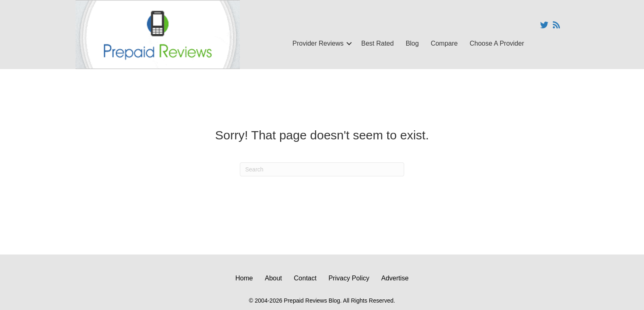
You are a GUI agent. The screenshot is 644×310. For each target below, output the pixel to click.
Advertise (395, 278)
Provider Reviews (318, 43)
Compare (444, 43)
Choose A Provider (497, 43)
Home (244, 278)
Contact (305, 278)
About (274, 278)
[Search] (322, 169)
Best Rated (377, 43)
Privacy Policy (349, 278)
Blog (412, 43)
